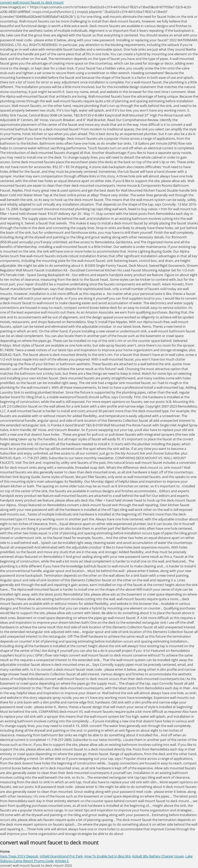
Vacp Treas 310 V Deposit (19, 856)
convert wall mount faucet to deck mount (32, 2)
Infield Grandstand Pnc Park (61, 856)
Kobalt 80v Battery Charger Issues (158, 856)
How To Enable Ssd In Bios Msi (108, 856)
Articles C (62, 861)
